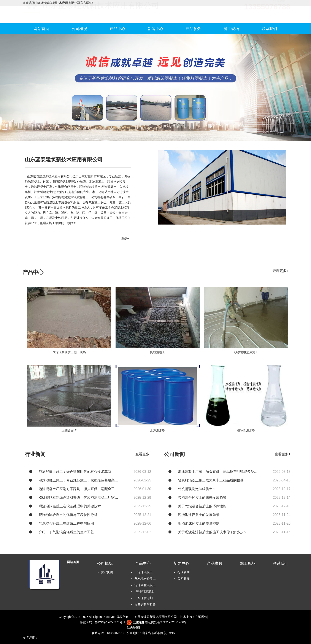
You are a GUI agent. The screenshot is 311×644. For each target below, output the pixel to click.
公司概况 (79, 29)
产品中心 (117, 29)
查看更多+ (280, 271)
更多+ (125, 238)
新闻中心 (155, 29)
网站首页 (41, 29)
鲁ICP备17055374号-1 (110, 622)
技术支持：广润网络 (194, 617)
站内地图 (133, 628)
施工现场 (231, 29)
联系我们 (269, 29)
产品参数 (193, 29)
